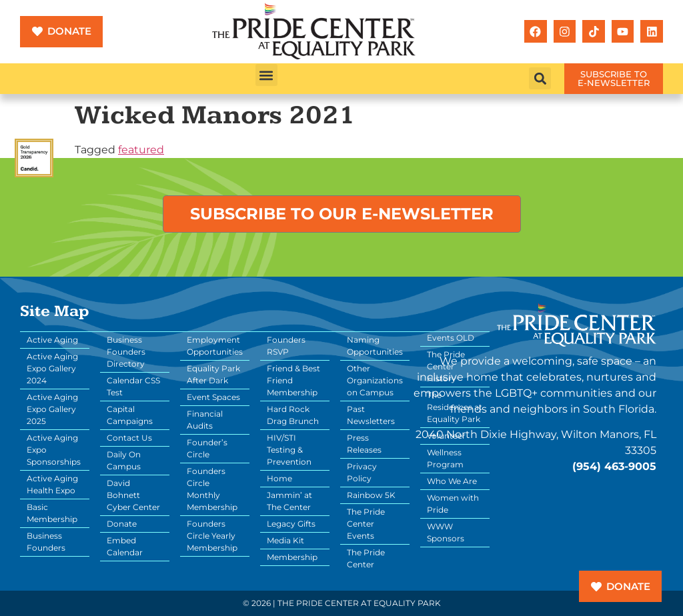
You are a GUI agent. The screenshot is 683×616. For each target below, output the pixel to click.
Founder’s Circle (207, 448)
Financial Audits (205, 420)
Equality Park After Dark (213, 374)
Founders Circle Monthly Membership (212, 489)
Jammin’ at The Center (289, 501)
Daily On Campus (124, 460)
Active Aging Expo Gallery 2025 (52, 409)
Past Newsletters (371, 415)
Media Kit (285, 540)
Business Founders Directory (126, 352)
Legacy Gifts (291, 524)
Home (279, 478)
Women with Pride (453, 504)
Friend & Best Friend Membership (293, 380)
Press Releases (364, 444)
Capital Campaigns (130, 415)
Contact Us (129, 438)
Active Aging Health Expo (52, 484)
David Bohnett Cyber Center (133, 495)
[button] (266, 75)
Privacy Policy (362, 472)
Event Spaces (213, 397)
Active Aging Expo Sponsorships (54, 450)
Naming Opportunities (375, 346)
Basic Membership (52, 513)
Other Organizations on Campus (375, 380)
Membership (292, 557)
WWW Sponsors (446, 532)
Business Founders (46, 542)
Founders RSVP (286, 346)
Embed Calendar (125, 546)
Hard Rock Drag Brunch (293, 415)
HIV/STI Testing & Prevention (289, 450)
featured (141, 150)
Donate (122, 524)
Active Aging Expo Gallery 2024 (52, 368)
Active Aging (52, 340)
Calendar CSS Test (133, 386)
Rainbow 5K (371, 495)
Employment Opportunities (215, 346)
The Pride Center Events (366, 524)
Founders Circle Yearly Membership (212, 536)
